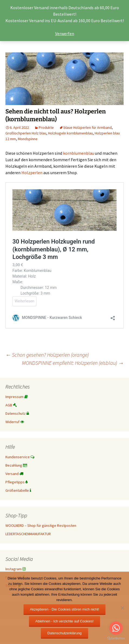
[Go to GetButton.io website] (116, 638)
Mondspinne (28, 139)
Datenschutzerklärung (64, 633)
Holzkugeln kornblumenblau (70, 133)
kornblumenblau (79, 153)
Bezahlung (16, 465)
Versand (14, 474)
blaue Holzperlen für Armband (88, 127)
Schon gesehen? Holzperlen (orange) (47, 355)
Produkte (46, 127)
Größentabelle (18, 490)
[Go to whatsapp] (116, 628)
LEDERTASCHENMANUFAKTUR (28, 534)
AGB (11, 405)
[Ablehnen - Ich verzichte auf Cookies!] (122, 608)
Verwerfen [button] (65, 33)
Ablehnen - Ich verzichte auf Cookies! (64, 621)
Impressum (17, 397)
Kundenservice (20, 457)
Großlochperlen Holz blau (26, 133)
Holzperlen (32, 173)
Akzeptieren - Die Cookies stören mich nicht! (65, 609)
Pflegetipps (16, 482)
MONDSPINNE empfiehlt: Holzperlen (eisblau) (73, 363)
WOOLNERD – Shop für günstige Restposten (41, 525)
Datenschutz (17, 413)
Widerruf (15, 422)
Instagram (16, 569)
